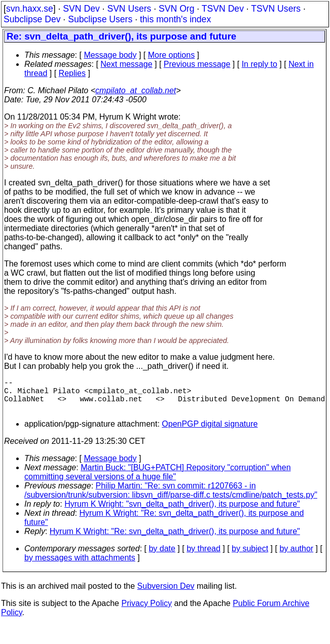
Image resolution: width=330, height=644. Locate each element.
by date (162, 557)
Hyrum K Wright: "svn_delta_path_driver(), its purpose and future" (182, 512)
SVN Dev (81, 9)
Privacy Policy (146, 611)
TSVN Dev (223, 9)
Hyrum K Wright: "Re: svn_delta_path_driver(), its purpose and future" (175, 539)
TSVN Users (276, 9)
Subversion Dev (166, 594)
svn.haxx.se (30, 9)
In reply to (260, 64)
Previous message (197, 64)
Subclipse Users (100, 19)
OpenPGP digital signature (210, 432)
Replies (72, 73)
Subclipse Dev (32, 19)
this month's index (175, 19)
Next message (126, 64)
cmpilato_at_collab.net (136, 90)
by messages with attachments (80, 566)
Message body (110, 55)
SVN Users (129, 9)
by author (296, 557)
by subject (250, 557)
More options (172, 55)
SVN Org (176, 9)
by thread (204, 557)
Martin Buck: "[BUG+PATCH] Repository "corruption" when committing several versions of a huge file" (158, 480)
